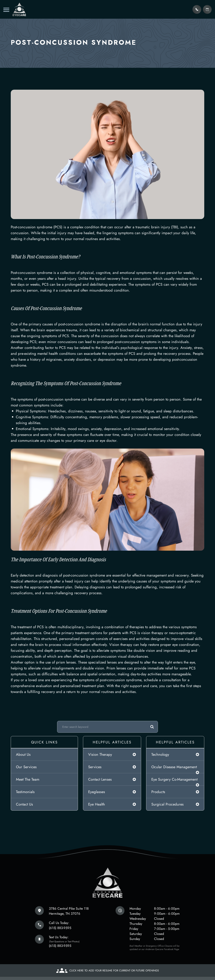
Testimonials (25, 792)
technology (160, 754)
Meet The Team (28, 779)
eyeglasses (97, 792)
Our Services (26, 767)
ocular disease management (174, 767)
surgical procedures (167, 804)
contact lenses (100, 779)
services (95, 767)
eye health (97, 804)
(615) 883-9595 (60, 928)
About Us (23, 754)
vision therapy (100, 754)
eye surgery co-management (174, 779)
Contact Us (24, 804)
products (158, 792)
